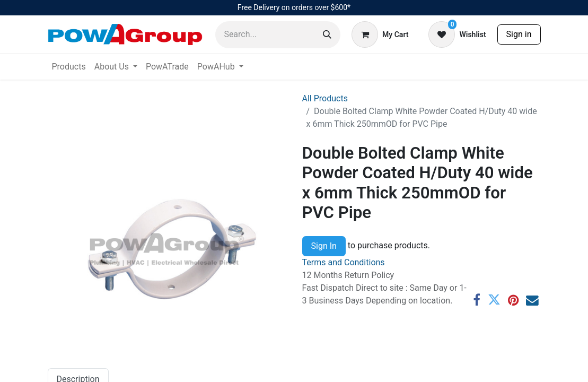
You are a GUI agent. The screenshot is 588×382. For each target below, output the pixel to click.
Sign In (324, 246)
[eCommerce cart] (380, 34)
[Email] (532, 300)
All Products (325, 98)
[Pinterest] (513, 300)
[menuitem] (69, 67)
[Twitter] (494, 300)
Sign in (519, 34)
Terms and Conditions (344, 262)
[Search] (327, 35)
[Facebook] (477, 300)
